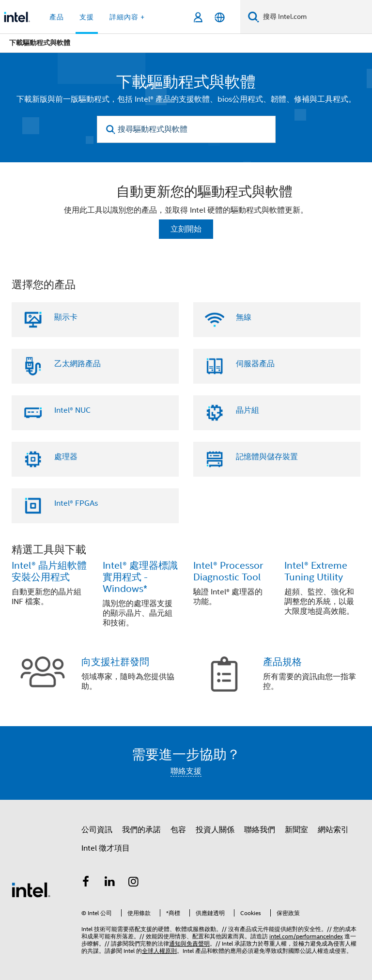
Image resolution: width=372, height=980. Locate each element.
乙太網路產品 (77, 364)
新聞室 (296, 830)
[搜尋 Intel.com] (316, 17)
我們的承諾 (141, 830)
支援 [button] (87, 17)
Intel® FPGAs (76, 503)
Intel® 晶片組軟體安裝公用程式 (49, 571)
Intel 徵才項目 (106, 848)
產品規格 (282, 662)
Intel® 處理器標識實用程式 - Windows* (140, 577)
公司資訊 (97, 830)
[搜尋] (254, 17)
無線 (244, 317)
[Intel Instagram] (134, 883)
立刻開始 (186, 229)
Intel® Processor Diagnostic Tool (228, 571)
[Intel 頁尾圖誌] (31, 889)
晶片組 (248, 410)
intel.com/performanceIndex (306, 936)
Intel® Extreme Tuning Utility (316, 571)
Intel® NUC (72, 410)
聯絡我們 (260, 830)
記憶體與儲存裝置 (267, 457)
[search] (111, 130)
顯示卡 (66, 317)
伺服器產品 (255, 364)
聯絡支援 (186, 771)
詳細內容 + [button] (127, 17)
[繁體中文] (220, 17)
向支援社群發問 (115, 662)
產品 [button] (57, 17)
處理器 (66, 457)
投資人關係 (215, 830)
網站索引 (333, 830)
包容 (178, 830)
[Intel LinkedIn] (110, 883)
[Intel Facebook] (86, 883)
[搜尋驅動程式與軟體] (186, 129)
